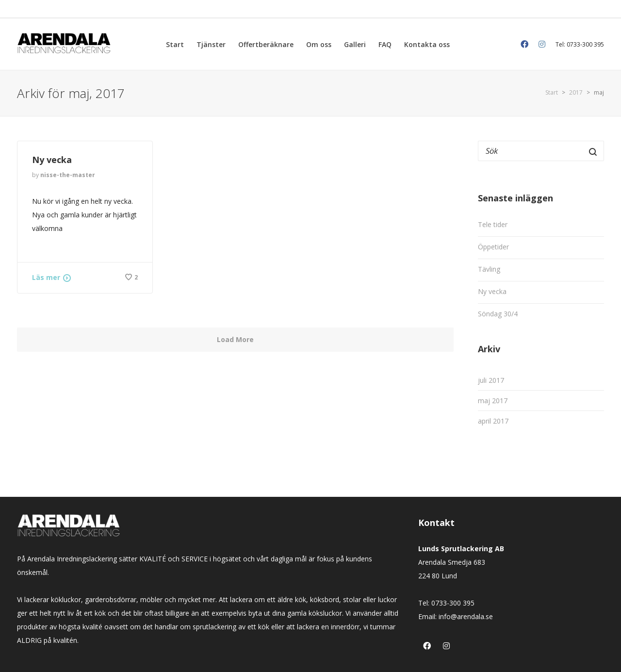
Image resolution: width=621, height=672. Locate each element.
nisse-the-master (68, 175)
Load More (235, 339)
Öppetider (493, 247)
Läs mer (46, 277)
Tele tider (493, 224)
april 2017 (493, 421)
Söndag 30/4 (498, 314)
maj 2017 (493, 401)
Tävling (489, 269)
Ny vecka (53, 160)
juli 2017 (491, 380)
